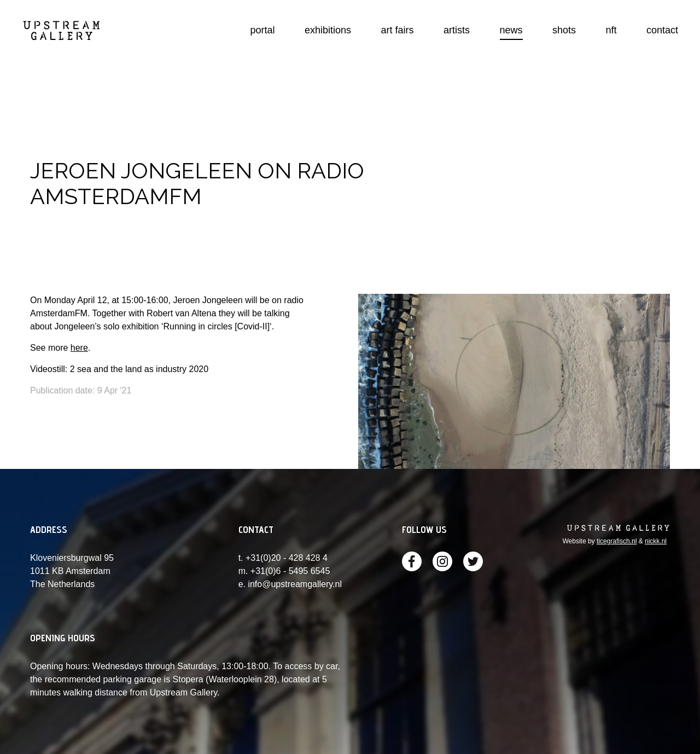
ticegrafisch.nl (617, 541)
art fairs (398, 30)
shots (564, 30)
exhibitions (328, 30)
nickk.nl (656, 541)
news (511, 30)
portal (263, 30)
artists (457, 30)
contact (662, 30)
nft (611, 30)
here (79, 348)
